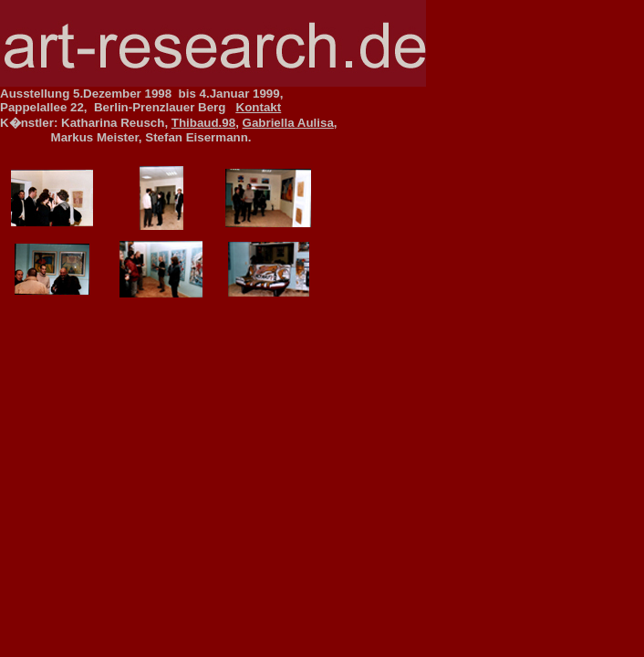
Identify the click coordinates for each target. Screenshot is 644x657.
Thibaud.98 (203, 123)
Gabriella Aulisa (288, 123)
